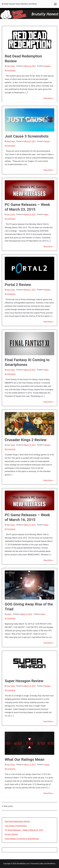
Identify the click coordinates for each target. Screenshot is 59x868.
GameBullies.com (23, 864)
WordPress (51, 864)
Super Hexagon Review (24, 681)
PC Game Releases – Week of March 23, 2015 (24, 830)
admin (9, 614)
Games (47, 141)
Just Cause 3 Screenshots (27, 136)
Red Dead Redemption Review (17, 821)
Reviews (47, 66)
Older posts (8, 806)
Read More (49, 98)
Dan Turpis (11, 66)
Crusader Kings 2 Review (26, 440)
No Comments (10, 70)
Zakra (42, 864)
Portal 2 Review (18, 285)
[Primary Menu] (55, 4)
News (46, 214)
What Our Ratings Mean (25, 759)
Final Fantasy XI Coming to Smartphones (22, 839)
